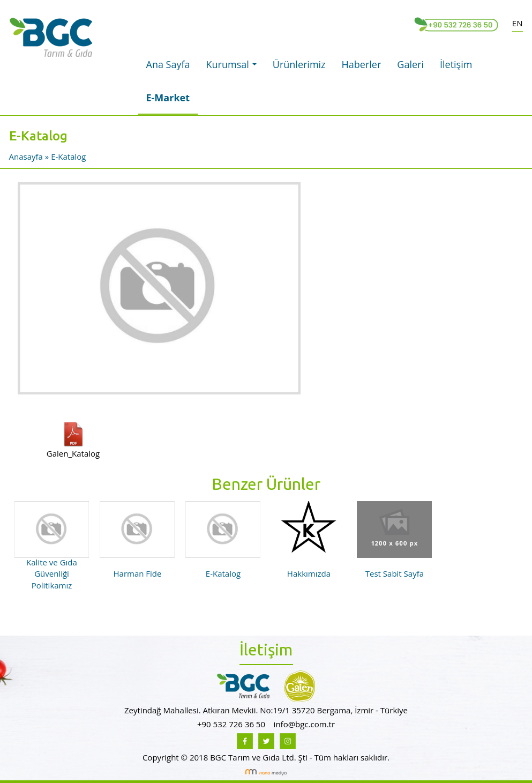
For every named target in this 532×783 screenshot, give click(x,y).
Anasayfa (27, 156)
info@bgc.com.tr (304, 724)
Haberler (362, 64)
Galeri (410, 64)
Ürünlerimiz (299, 64)
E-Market (168, 98)
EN (518, 23)
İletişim (456, 64)
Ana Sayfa (168, 64)
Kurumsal (234, 68)
